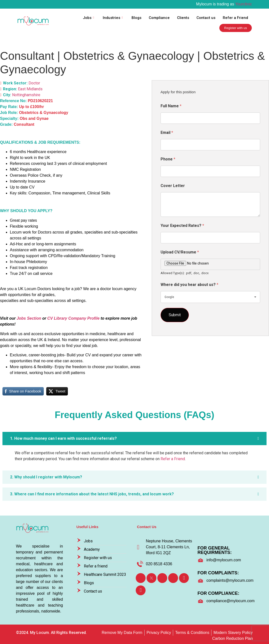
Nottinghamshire (26, 95)
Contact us (206, 18)
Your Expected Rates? (182, 226)
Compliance (159, 18)
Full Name (171, 106)
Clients (183, 18)
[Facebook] (141, 578)
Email (167, 133)
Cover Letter (173, 186)
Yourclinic (243, 4)
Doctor (34, 83)
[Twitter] (151, 578)
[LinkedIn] (162, 578)
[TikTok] (141, 590)
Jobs (88, 18)
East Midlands (30, 89)
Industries (113, 18)
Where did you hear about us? (189, 285)
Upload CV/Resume (180, 252)
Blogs (136, 18)
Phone (168, 159)
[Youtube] (184, 578)
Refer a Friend (235, 18)
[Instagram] (173, 578)
